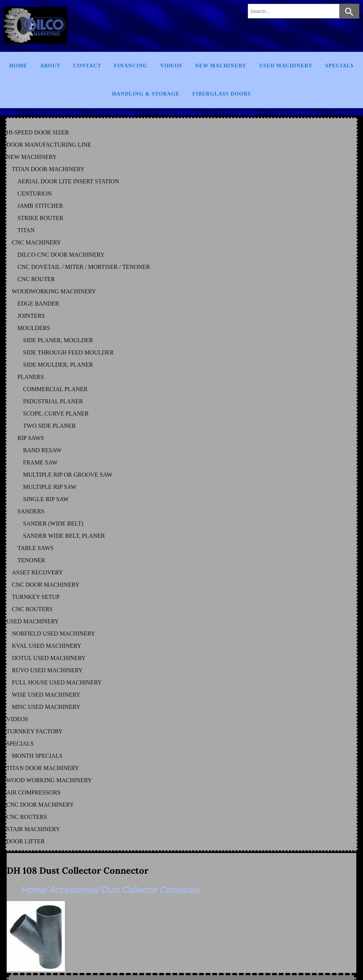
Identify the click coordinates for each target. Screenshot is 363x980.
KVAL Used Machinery (47, 646)
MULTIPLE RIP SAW (50, 487)
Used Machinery (286, 66)
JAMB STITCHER (40, 206)
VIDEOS (17, 719)
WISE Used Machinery (46, 695)
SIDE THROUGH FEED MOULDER (68, 352)
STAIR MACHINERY (33, 829)
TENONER (31, 560)
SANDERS (31, 511)
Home (18, 66)
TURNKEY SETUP (36, 597)
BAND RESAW (42, 450)
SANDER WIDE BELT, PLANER (64, 536)
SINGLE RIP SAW (46, 499)
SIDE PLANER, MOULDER (58, 340)
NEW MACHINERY (32, 157)
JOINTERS (31, 316)
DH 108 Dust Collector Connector (78, 871)
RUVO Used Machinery (47, 670)
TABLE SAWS (35, 548)
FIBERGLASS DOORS (222, 94)
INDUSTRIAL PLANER (53, 401)
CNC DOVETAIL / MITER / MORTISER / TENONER (84, 267)
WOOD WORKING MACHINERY (49, 780)
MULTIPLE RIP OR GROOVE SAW (68, 475)
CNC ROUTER (36, 279)
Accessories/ (75, 890)
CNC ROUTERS (32, 609)
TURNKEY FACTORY (34, 731)
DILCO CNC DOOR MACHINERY (61, 255)
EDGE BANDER (38, 304)
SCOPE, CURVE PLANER (56, 414)
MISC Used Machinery (46, 707)
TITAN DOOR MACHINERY (48, 169)
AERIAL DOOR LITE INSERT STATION (68, 181)
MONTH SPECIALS (37, 756)
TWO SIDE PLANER (49, 426)
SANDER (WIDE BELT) (53, 524)
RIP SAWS (31, 438)
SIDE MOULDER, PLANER (58, 365)
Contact (87, 66)
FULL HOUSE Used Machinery (57, 682)
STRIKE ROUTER (40, 218)
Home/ (35, 890)
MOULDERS (34, 328)
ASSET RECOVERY (37, 572)
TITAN (26, 230)
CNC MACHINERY (37, 242)
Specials (339, 66)
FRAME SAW (40, 462)
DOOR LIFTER (26, 841)
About (50, 66)
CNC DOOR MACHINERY (46, 585)
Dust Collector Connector (151, 890)
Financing (131, 66)
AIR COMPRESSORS (33, 792)
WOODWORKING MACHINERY (54, 291)
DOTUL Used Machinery (49, 658)
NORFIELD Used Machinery (54, 634)
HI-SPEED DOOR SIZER (38, 132)
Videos (171, 66)
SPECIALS (20, 744)
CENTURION (34, 194)
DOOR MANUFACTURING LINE (49, 145)
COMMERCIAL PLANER (55, 389)
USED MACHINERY (33, 621)
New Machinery (221, 66)
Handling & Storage (146, 94)
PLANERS (31, 377)
